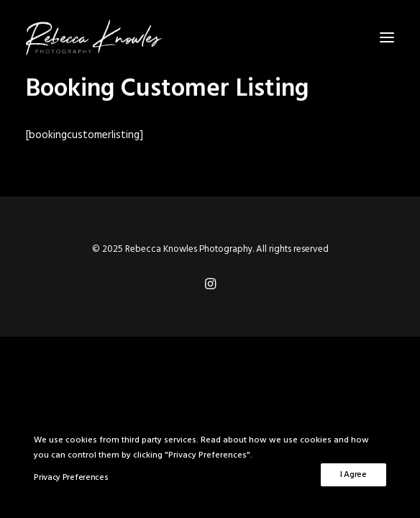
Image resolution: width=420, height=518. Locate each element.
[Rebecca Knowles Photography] (210, 37)
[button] (387, 37)
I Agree (353, 475)
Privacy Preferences (71, 478)
